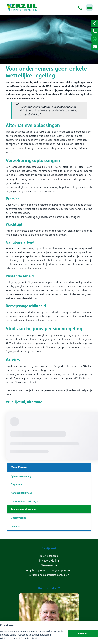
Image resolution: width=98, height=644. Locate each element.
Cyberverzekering (21, 476)
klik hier (35, 638)
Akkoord (83, 633)
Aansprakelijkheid (21, 493)
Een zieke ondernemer (24, 509)
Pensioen (16, 526)
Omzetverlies (18, 518)
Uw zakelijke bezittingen (25, 501)
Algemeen (17, 484)
